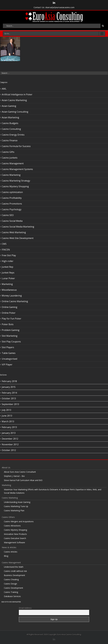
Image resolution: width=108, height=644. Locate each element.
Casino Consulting (11, 129)
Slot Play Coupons (11, 342)
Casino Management (13, 163)
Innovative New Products (15, 534)
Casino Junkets (10, 158)
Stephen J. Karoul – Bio (14, 476)
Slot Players (8, 347)
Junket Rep (7, 267)
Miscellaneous (9, 290)
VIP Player (7, 365)
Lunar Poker (8, 278)
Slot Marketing (10, 336)
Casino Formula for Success (16, 146)
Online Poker (9, 313)
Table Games (9, 353)
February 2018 (9, 381)
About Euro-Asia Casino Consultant (20, 472)
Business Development (14, 575)
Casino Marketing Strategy (16, 181)
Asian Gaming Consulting (15, 112)
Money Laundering (12, 296)
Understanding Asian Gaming (17, 502)
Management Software (14, 542)
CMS (4, 244)
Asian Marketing (10, 117)
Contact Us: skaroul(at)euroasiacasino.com (54, 7)
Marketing (7, 284)
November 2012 (10, 444)
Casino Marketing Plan (14, 511)
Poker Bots (8, 324)
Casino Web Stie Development (18, 238)
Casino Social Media (12, 221)
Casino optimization (12, 192)
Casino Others (8, 517)
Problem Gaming (11, 330)
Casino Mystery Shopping (15, 186)
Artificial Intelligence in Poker (17, 94)
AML (4, 89)
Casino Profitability (12, 198)
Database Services (12, 596)
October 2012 (9, 450)
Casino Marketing (11, 175)
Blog (6, 556)
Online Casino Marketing (15, 301)
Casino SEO (8, 215)
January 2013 (9, 433)
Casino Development (13, 588)
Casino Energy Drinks (13, 135)
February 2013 (9, 427)
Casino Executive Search (15, 538)
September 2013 (10, 404)
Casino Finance (10, 140)
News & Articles (9, 547)
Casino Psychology (12, 209)
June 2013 (7, 416)
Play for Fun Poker (11, 319)
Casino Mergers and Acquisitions (19, 521)
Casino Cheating (11, 579)
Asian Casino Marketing (14, 100)
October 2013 (9, 398)
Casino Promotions (12, 204)
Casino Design (10, 584)
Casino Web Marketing (14, 232)
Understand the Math (14, 567)
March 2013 (8, 421)
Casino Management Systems (17, 169)
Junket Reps (8, 273)
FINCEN (6, 250)
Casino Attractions (12, 526)
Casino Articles (11, 552)
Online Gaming (9, 307)
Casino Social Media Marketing (18, 227)
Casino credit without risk (15, 571)
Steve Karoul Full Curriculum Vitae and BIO (23, 480)
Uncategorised (9, 359)
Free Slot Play (9, 255)
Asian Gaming (9, 106)
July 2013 (6, 410)
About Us (6, 467)
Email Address (25, 608)
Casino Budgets (10, 123)
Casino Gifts (8, 152)
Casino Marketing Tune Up (16, 506)
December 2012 (10, 439)
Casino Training (11, 592)
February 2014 (9, 393)
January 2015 (9, 387)
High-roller (8, 261)
